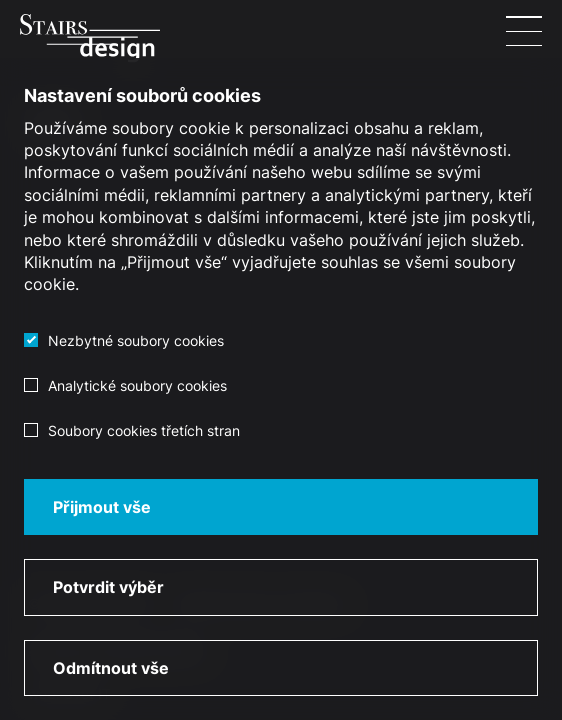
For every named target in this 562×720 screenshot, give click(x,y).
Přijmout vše (102, 507)
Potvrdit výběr (108, 587)
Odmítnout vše (111, 668)
